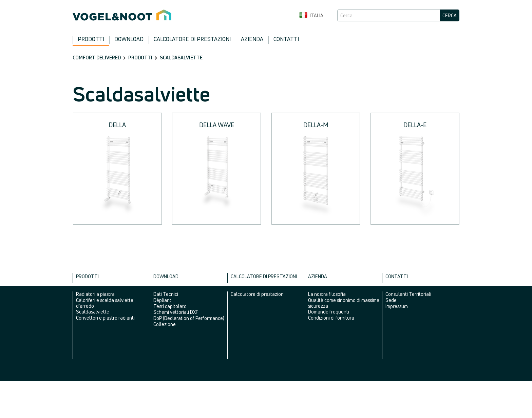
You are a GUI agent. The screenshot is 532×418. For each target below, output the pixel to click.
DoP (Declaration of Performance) (189, 318)
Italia (311, 16)
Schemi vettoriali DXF (176, 312)
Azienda (252, 39)
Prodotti (91, 39)
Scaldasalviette (93, 312)
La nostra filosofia (327, 294)
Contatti (286, 39)
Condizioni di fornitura (331, 318)
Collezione (165, 324)
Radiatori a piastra (95, 294)
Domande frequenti (329, 312)
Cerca (450, 15)
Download (129, 39)
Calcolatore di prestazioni (192, 39)
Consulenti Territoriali (408, 294)
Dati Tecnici (166, 294)
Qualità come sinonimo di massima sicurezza (344, 303)
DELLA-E (415, 125)
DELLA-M (316, 125)
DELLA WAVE (217, 125)
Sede (391, 300)
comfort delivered (97, 58)
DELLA (117, 125)
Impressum (397, 306)
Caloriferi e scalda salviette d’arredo (105, 303)
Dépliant (162, 300)
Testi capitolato (170, 306)
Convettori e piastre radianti (105, 318)
